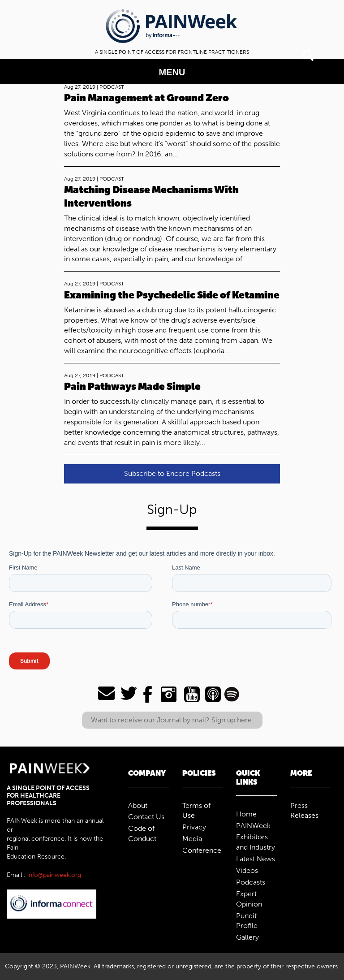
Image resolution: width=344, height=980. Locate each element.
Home (246, 814)
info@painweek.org (54, 875)
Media (192, 839)
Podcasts (251, 882)
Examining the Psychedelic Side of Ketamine (172, 295)
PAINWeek (253, 826)
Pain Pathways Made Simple (132, 386)
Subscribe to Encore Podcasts (172, 473)
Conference (202, 850)
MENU (172, 72)
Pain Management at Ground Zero (146, 98)
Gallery (247, 937)
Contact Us (146, 817)
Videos (247, 870)
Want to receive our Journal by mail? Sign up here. (172, 720)
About (138, 805)
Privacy (194, 827)
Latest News (256, 859)
